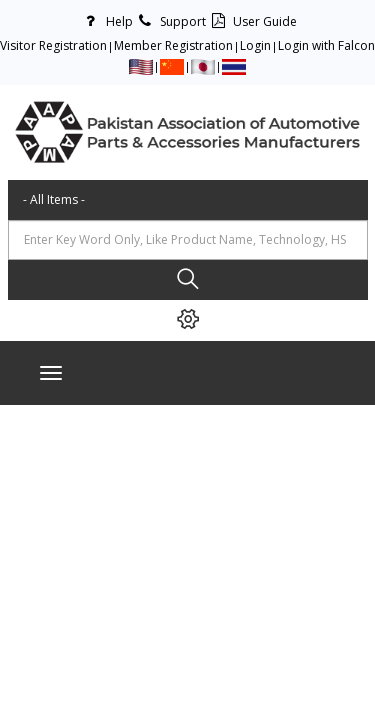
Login (255, 45)
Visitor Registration (53, 45)
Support (169, 21)
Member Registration (173, 45)
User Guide (251, 21)
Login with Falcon (326, 45)
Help (106, 21)
